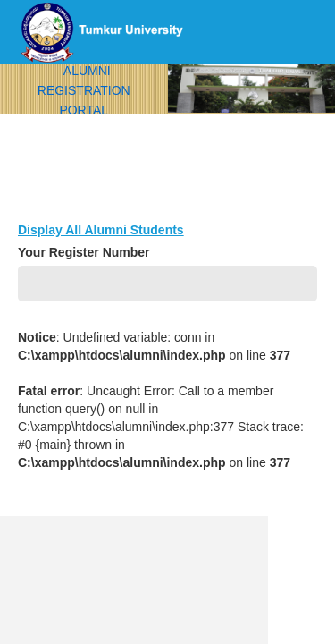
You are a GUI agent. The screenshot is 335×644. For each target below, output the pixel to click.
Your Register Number (84, 252)
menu (290, 103)
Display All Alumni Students (101, 230)
